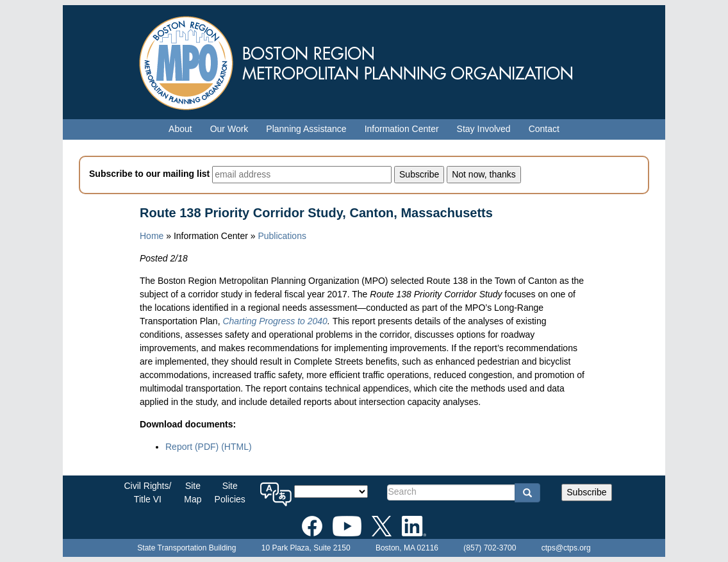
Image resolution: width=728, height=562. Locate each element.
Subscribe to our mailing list (149, 174)
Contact (544, 129)
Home (152, 236)
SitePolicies (230, 492)
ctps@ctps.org (566, 548)
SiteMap (193, 492)
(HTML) (236, 447)
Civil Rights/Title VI (147, 492)
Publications (282, 236)
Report (192, 447)
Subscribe (586, 492)
